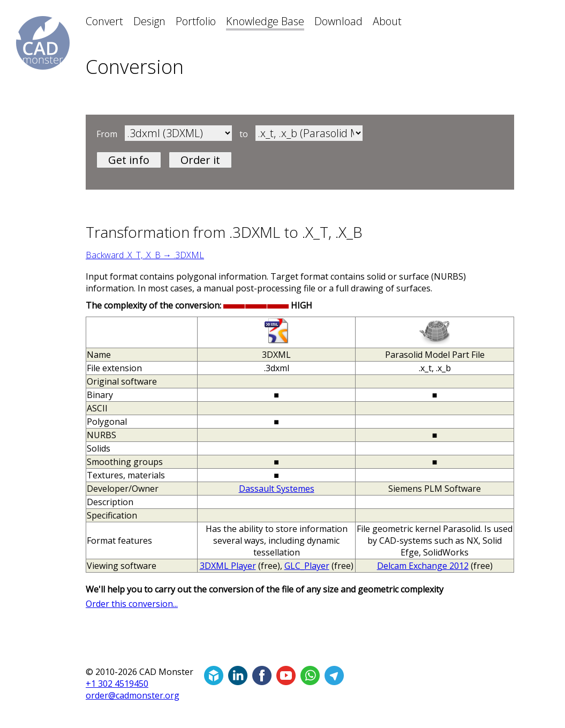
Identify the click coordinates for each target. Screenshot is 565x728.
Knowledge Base (265, 21)
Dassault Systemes (277, 489)
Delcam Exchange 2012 (423, 566)
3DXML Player (228, 566)
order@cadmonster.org (133, 695)
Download (338, 21)
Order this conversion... (132, 604)
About (387, 21)
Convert (104, 21)
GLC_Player (307, 566)
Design (149, 21)
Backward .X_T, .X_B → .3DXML (145, 255)
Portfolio (196, 21)
